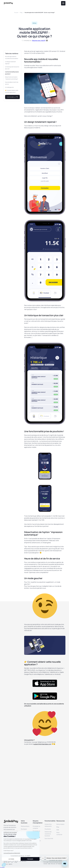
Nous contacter (59, 833)
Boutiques (24, 829)
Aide (58, 830)
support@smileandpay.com (42, 744)
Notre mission (60, 824)
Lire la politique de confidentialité (12, 853)
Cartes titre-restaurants (48, 825)
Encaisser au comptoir (36, 827)
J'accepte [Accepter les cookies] (30, 859)
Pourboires (48, 829)
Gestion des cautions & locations (48, 834)
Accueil (16, 12)
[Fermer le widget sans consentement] (10, 832)
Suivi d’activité (49, 838)
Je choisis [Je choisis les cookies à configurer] (11, 859)
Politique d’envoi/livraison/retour (53, 862)
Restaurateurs (25, 826)
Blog (21, 12)
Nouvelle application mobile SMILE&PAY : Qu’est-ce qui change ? (40, 12)
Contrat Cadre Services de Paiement (53, 864)
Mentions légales (8, 864)
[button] (4, 865)
